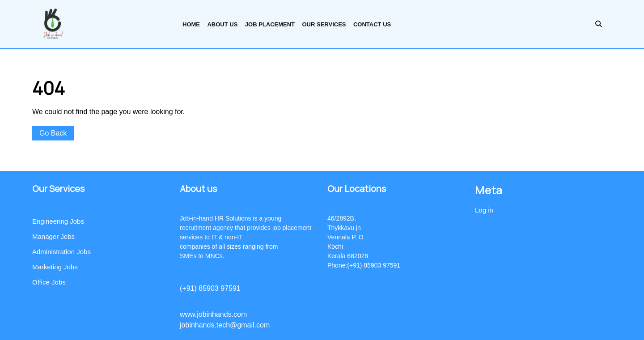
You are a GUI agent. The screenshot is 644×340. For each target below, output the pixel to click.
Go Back (57, 134)
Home (191, 24)
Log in (484, 210)
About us (222, 24)
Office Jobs (49, 282)
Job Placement (270, 24)
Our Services (324, 24)
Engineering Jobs (58, 221)
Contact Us (372, 24)
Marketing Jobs (55, 267)
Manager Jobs (53, 236)
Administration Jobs (61, 252)
